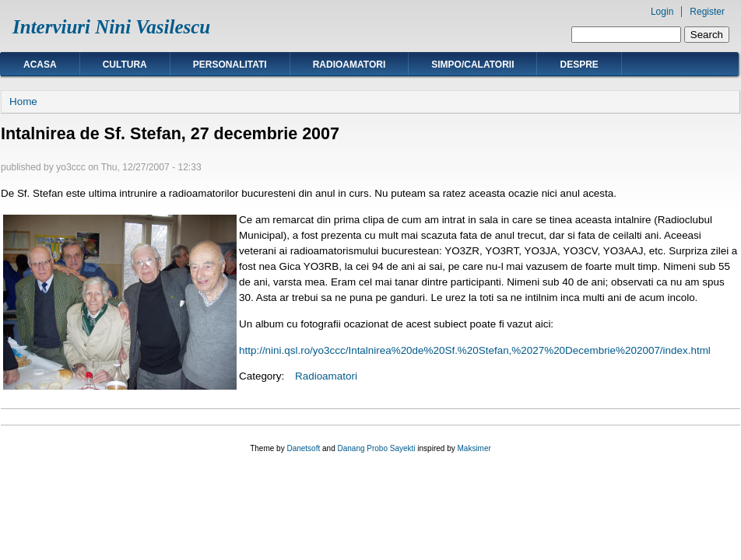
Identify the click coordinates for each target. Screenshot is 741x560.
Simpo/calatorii (472, 65)
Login (662, 12)
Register (707, 12)
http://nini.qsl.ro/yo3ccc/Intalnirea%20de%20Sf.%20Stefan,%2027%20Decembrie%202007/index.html (475, 350)
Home (23, 101)
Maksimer (474, 448)
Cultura (125, 65)
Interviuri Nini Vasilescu (111, 27)
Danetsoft (303, 448)
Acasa (40, 65)
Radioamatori (349, 65)
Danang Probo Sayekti (376, 448)
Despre (579, 65)
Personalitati (230, 65)
